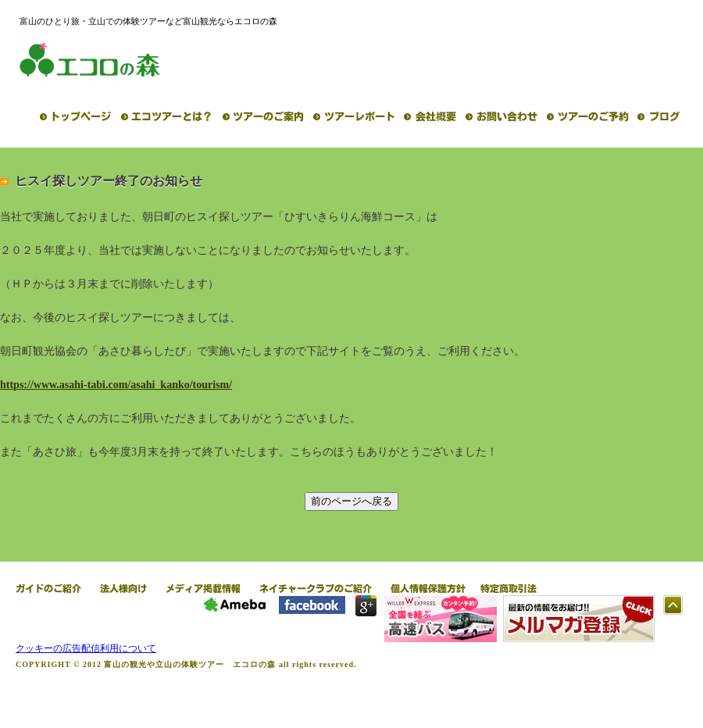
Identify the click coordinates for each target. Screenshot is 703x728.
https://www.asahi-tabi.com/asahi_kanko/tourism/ (116, 385)
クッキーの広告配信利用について (86, 648)
